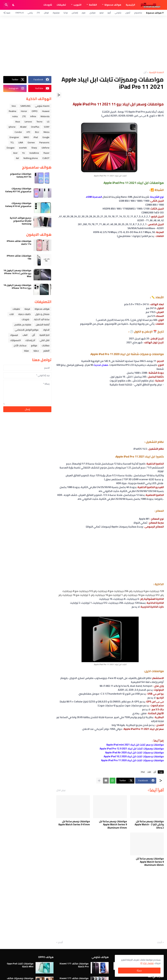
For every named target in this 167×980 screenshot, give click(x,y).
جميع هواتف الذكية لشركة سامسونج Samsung (21, 221)
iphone (12, 127)
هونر (84, 13)
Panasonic (44, 142)
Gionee (31, 142)
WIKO (26, 137)
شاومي (118, 13)
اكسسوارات (15, 340)
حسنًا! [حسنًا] (139, 971)
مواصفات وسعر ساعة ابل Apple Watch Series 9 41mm (74, 823)
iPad (143, 772)
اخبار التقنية (44, 335)
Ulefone (46, 148)
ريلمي (30, 13)
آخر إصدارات (30, 340)
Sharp (34, 148)
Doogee (11, 148)
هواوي (92, 13)
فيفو (102, 13)
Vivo (14, 106)
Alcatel (23, 127)
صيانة (26, 351)
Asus (18, 122)
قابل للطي (45, 340)
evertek (23, 148)
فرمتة (27, 309)
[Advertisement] (83, 43)
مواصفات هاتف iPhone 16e (19, 257)
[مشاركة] (59, 95)
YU (23, 153)
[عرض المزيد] (99, 781)
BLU (37, 132)
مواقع (34, 345)
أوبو (109, 13)
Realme (13, 111)
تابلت (149, 772)
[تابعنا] (8, 13)
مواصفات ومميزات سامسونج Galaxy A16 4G (18, 205)
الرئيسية (130, 5)
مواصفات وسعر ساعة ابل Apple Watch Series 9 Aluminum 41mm (113, 825)
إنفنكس (75, 13)
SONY (47, 127)
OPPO (35, 111)
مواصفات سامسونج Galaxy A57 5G (21, 175)
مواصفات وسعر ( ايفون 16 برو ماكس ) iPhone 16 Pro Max (17, 273)
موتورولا (56, 13)
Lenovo (28, 122)
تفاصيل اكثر (148, 963)
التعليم (46, 351)
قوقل (46, 13)
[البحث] (6, 5)
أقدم (61, 942)
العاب (25, 335)
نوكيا (66, 13)
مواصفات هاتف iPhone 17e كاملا (19, 242)
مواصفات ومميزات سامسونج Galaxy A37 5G (18, 190)
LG (48, 122)
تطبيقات (61, 5)
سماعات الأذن (20, 345)
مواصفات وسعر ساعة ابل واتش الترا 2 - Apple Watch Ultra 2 (149, 825)
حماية (36, 351)
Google (46, 137)
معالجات (46, 345)
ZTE (38, 13)
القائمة (93, 5)
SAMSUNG (25, 106)
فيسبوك (14, 335)
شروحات (48, 5)
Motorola (45, 116)
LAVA (21, 142)
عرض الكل (61, 790)
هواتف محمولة (113, 5)
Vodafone (34, 153)
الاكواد (46, 330)
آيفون (128, 13)
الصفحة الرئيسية (156, 73)
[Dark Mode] (14, 5)
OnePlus (19, 13)
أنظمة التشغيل (43, 325)
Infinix (33, 116)
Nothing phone (31, 158)
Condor (18, 132)
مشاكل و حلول (42, 314)
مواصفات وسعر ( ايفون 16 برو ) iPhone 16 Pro (17, 287)
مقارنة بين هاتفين (23, 325)
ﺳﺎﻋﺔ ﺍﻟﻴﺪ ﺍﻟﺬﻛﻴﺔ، (42, 319)
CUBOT (46, 158)
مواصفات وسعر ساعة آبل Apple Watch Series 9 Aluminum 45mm (150, 862)
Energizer (14, 137)
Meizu (46, 132)
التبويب (77, 5)
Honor (24, 111)
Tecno (39, 122)
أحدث (159, 942)
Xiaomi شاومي (42, 106)
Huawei (46, 111)
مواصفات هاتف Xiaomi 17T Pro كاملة (74, 965)
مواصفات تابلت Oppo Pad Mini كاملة (20, 965)
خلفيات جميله (24, 314)
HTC (29, 132)
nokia (15, 116)
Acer (15, 153)
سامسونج (138, 13)
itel (17, 158)
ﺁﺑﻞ (145, 73)
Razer (46, 153)
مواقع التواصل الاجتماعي (27, 330)
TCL (12, 142)
